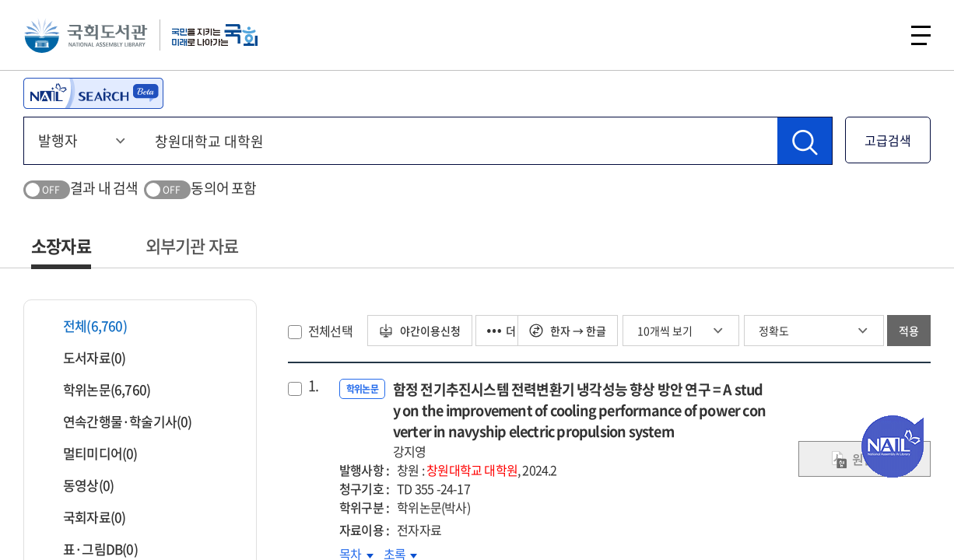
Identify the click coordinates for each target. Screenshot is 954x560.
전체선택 (330, 331)
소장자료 (61, 245)
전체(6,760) (85, 325)
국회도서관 (86, 35)
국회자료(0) (84, 517)
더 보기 (513, 331)
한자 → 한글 (568, 331)
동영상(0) (79, 485)
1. (313, 386)
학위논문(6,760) (97, 389)
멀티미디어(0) (91, 453)
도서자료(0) (84, 357)
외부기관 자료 (192, 245)
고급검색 (888, 140)
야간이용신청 (420, 331)
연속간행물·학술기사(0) (118, 421)
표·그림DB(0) (91, 549)
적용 (909, 331)
